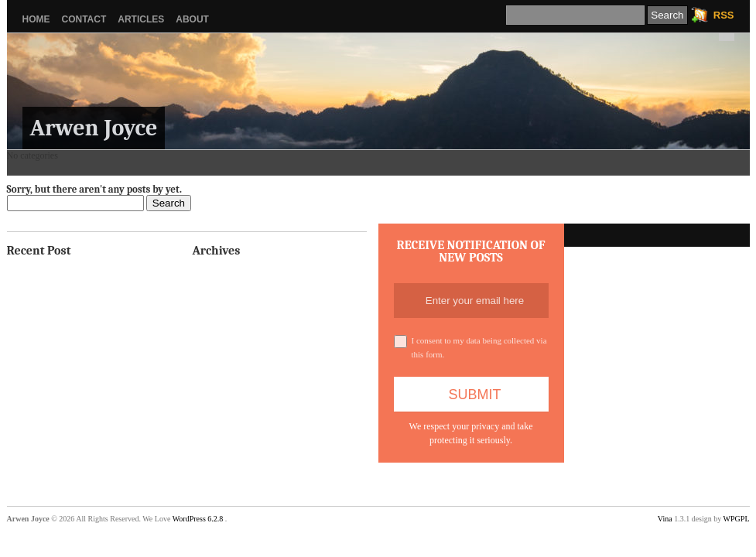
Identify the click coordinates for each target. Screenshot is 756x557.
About (192, 19)
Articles (141, 19)
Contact (84, 19)
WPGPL (737, 519)
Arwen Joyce (94, 128)
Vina (665, 519)
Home (36, 19)
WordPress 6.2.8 (198, 519)
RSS (724, 15)
